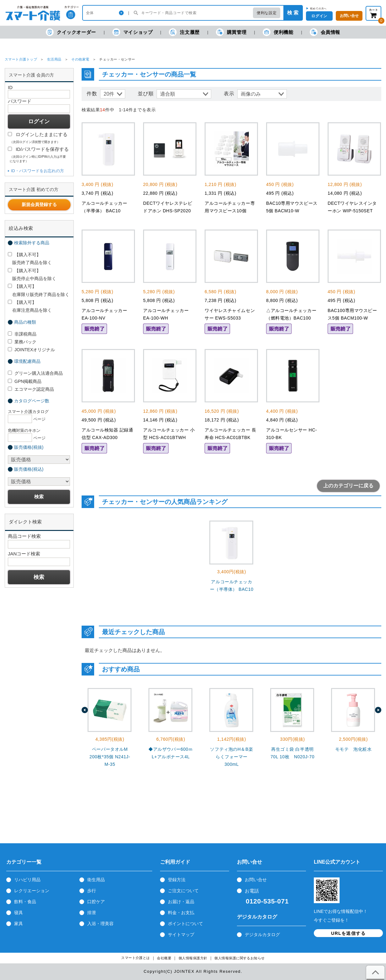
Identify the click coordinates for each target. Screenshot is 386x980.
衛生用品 (96, 880)
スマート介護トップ (21, 59)
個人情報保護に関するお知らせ (240, 958)
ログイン (319, 16)
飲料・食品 (25, 902)
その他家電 (80, 59)
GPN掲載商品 (25, 381)
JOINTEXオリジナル (31, 350)
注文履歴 (184, 32)
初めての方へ (318, 8)
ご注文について (183, 891)
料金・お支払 (181, 913)
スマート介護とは (136, 958)
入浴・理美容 (100, 924)
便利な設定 (267, 13)
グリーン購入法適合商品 (35, 373)
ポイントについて (185, 924)
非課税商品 (22, 334)
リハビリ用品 (27, 880)
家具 (19, 924)
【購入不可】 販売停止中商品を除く (32, 275)
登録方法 (177, 880)
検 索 (293, 13)
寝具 (19, 913)
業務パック (22, 342)
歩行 (92, 891)
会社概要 (164, 958)
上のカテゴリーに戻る (348, 486)
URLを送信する (348, 933)
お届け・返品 (181, 902)
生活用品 (54, 59)
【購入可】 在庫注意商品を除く (30, 306)
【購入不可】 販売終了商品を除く (30, 259)
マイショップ (133, 32)
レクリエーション (32, 891)
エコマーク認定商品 (31, 389)
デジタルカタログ (262, 935)
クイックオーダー (71, 32)
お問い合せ (256, 880)
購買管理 (231, 32)
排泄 (92, 913)
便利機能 (278, 32)
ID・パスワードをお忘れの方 (38, 171)
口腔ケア (96, 902)
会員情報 (325, 32)
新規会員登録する (39, 204)
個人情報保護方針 (193, 958)
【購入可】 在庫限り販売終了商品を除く (39, 290)
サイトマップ (181, 935)
